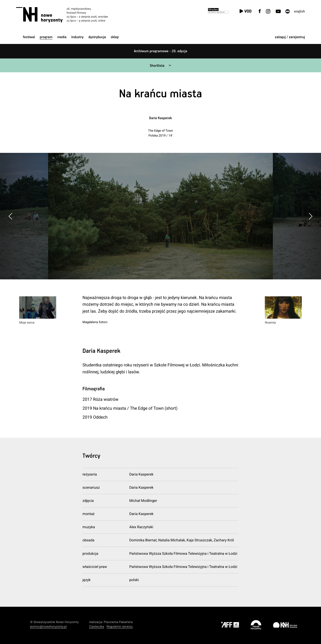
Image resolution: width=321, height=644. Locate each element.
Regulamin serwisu (120, 627)
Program (46, 37)
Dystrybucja (97, 37)
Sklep (115, 37)
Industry (77, 37)
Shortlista (157, 66)
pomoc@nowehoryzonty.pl (49, 627)
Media (62, 37)
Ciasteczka (97, 627)
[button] (310, 216)
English (299, 11)
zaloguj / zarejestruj (290, 37)
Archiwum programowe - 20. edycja (161, 51)
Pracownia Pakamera (118, 622)
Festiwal (29, 37)
